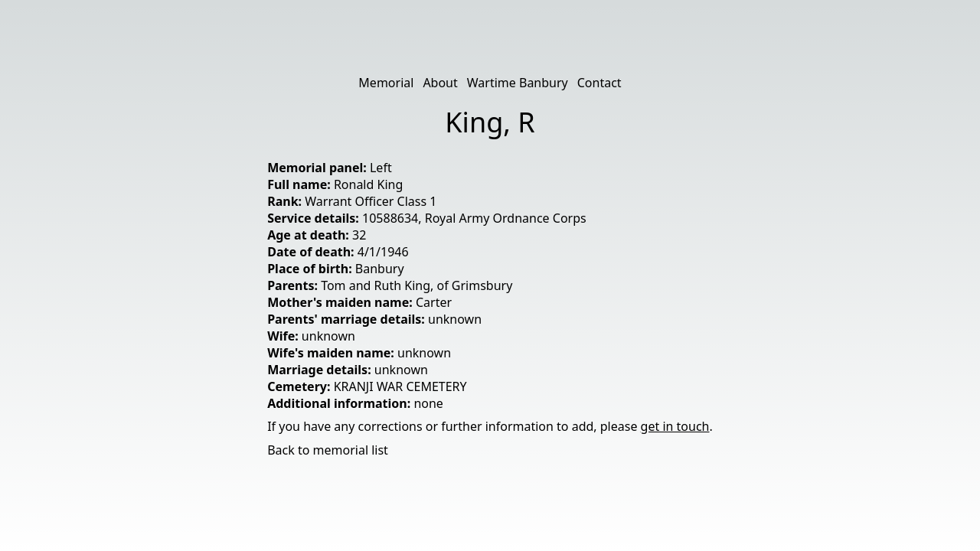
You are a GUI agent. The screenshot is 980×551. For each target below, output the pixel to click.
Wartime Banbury (518, 83)
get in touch (675, 426)
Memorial (386, 83)
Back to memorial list (328, 450)
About (440, 83)
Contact (599, 83)
